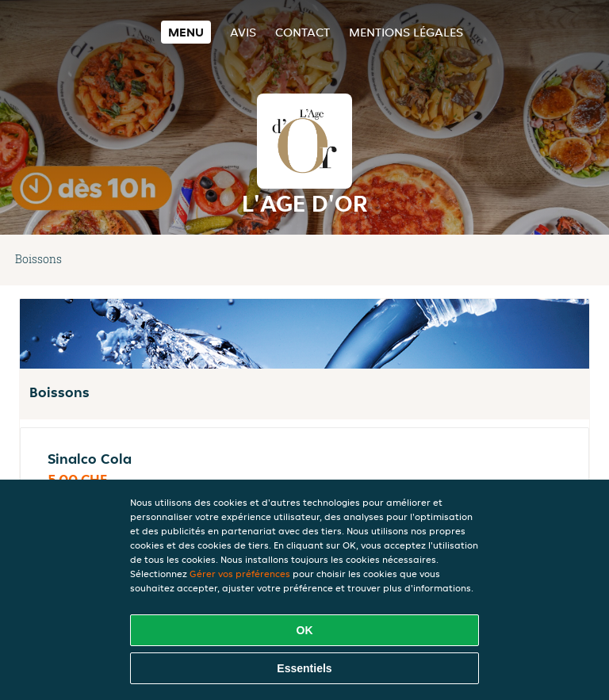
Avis (243, 32)
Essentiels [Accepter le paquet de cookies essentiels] (304, 668)
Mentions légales (406, 32)
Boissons (38, 259)
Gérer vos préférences (240, 574)
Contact (303, 32)
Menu (186, 32)
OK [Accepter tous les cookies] (305, 630)
